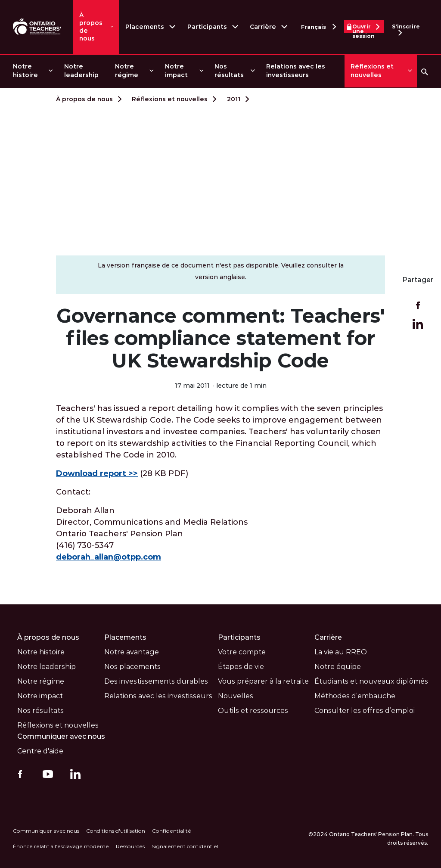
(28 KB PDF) (122, 473)
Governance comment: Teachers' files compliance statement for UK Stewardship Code (220, 338)
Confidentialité (172, 831)
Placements (145, 27)
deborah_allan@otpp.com (109, 557)
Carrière (263, 27)
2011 (234, 99)
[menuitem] (33, 71)
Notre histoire (25, 71)
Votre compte (242, 652)
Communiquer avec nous (61, 736)
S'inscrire (406, 28)
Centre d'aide (40, 751)
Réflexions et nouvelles (372, 71)
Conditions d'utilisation (116, 831)
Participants (207, 27)
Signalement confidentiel (185, 846)
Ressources (130, 846)
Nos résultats (229, 71)
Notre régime (127, 71)
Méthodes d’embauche (355, 696)
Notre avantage (132, 652)
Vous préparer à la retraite (263, 681)
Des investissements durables (156, 681)
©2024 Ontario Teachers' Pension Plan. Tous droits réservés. (368, 838)
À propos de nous (91, 27)
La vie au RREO (341, 652)
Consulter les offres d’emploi (365, 711)
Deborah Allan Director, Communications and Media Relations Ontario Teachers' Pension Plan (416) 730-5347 (152, 534)
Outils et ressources (253, 711)
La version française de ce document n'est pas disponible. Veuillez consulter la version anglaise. (221, 271)
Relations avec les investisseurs (296, 71)
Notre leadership (81, 71)
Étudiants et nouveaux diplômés (371, 681)
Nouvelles (236, 696)
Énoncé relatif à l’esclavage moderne (61, 846)
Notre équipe (338, 667)
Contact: (73, 492)
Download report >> (97, 473)
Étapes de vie (241, 667)
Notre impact (176, 71)
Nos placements (132, 667)
